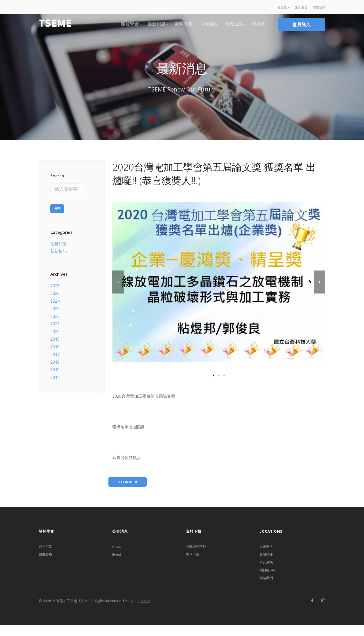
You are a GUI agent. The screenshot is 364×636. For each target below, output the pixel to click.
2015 (55, 367)
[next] (320, 282)
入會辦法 (268, 550)
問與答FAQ (270, 578)
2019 (55, 336)
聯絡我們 (268, 588)
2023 (55, 306)
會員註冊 (268, 559)
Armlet (145, 612)
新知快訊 (59, 248)
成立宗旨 (47, 550)
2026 (55, 283)
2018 (55, 344)
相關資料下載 (198, 550)
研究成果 (268, 569)
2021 (55, 321)
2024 (55, 298)
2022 (55, 313)
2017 (55, 351)
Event (118, 559)
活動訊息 (59, 241)
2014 (55, 374)
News (118, 550)
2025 (55, 290)
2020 (55, 328)
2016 (55, 359)
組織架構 (47, 559)
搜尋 (57, 205)
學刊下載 (194, 559)
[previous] (118, 282)
